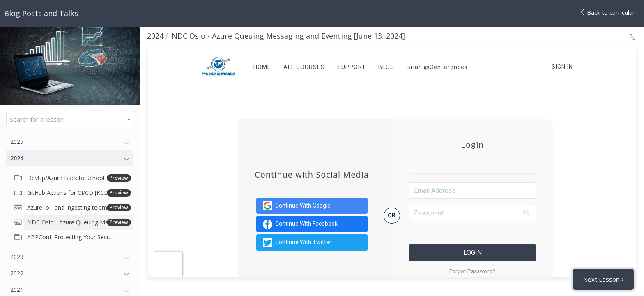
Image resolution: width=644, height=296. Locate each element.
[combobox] (70, 119)
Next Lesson (601, 279)
